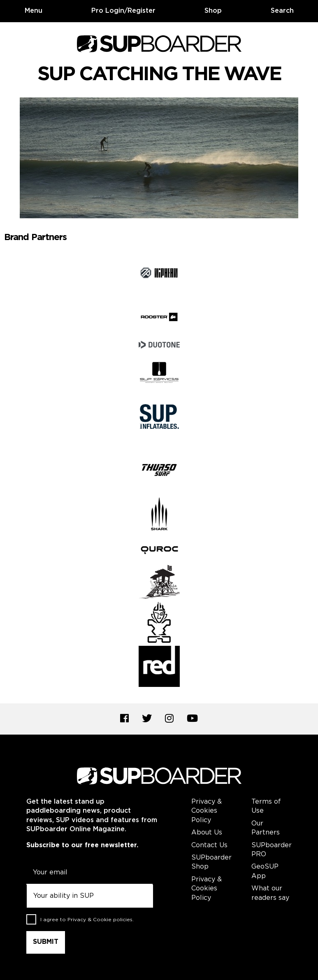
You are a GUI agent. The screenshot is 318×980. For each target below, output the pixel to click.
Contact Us (209, 845)
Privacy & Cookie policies (100, 920)
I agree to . (87, 920)
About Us (207, 833)
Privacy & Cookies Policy (207, 811)
